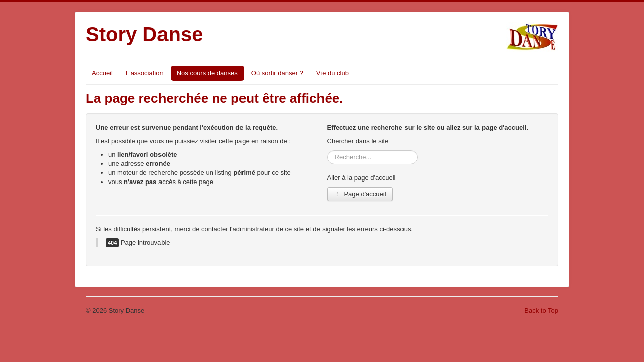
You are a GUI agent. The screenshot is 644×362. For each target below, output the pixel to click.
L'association (145, 73)
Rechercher (327, 151)
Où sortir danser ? (277, 73)
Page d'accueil (360, 194)
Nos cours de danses (207, 73)
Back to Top (541, 310)
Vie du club (333, 73)
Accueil (102, 73)
